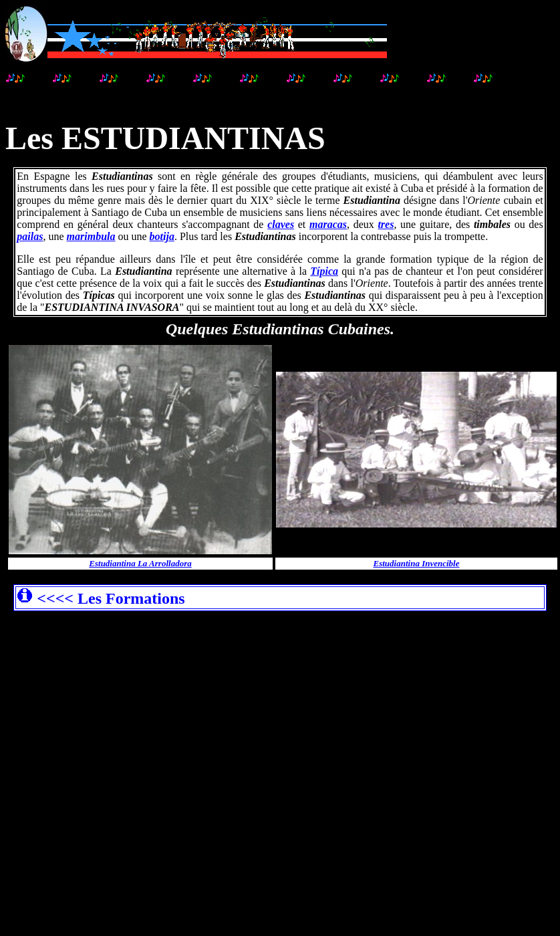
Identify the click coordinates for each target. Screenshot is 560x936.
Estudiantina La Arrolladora (140, 563)
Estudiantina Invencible (417, 563)
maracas (328, 224)
